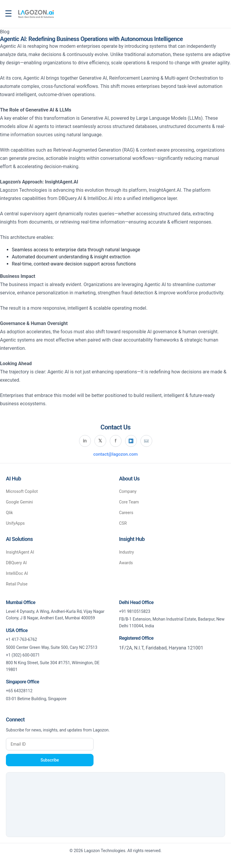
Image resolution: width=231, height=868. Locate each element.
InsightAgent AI (20, 552)
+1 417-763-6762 (22, 639)
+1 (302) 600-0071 (23, 655)
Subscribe (50, 760)
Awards (126, 563)
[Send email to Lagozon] (146, 441)
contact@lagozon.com (115, 454)
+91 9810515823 (135, 611)
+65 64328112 (19, 691)
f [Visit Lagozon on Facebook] (116, 441)
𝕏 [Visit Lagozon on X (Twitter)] (100, 441)
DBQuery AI (16, 563)
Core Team (129, 502)
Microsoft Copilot (22, 491)
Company (128, 491)
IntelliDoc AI (17, 573)
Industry (127, 552)
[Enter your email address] (50, 744)
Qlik (9, 513)
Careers (126, 513)
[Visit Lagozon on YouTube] (131, 441)
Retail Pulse (17, 584)
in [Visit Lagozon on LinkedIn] (85, 441)
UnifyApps (15, 523)
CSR (123, 523)
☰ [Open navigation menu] (8, 14)
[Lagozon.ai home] (36, 14)
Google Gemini (19, 502)
